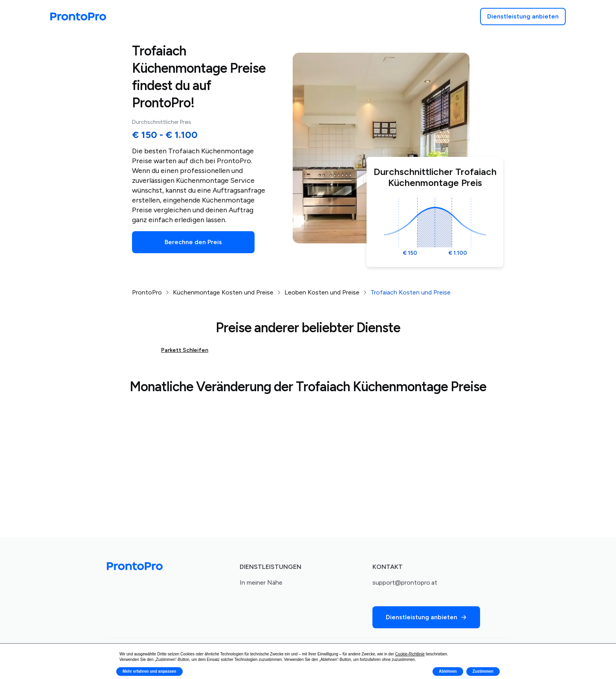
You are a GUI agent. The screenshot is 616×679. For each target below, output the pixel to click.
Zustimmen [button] (483, 671)
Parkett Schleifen (185, 350)
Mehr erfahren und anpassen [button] (149, 671)
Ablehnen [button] (448, 671)
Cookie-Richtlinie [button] (410, 654)
